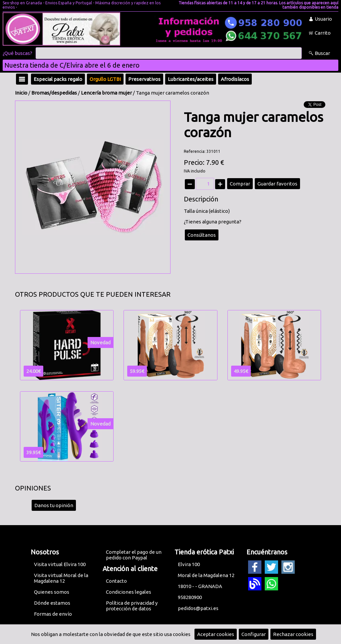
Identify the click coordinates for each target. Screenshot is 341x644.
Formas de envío (53, 614)
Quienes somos (52, 592)
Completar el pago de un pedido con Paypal (134, 555)
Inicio (21, 93)
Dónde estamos (52, 603)
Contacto (116, 581)
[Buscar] (169, 53)
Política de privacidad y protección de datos (132, 606)
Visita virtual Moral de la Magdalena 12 (61, 578)
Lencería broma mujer (106, 93)
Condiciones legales (129, 592)
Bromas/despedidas (54, 93)
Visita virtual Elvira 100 (60, 564)
